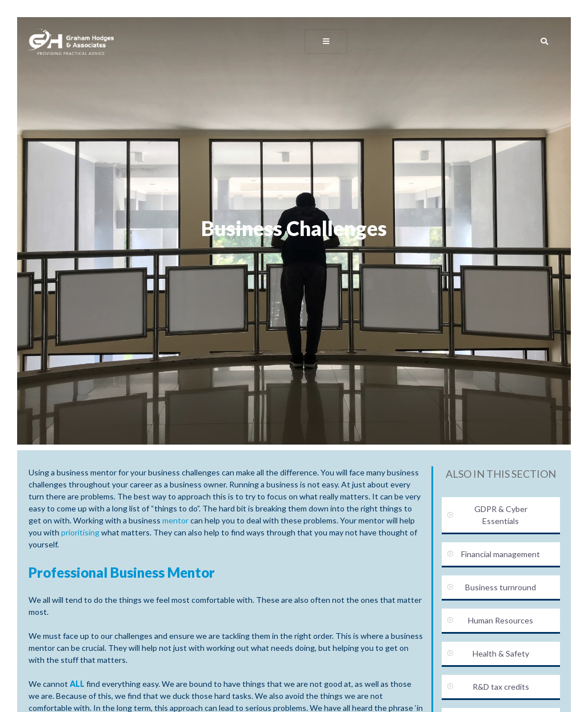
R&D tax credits (501, 687)
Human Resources (501, 620)
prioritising (80, 532)
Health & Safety (501, 653)
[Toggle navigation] (326, 41)
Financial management (501, 554)
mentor (175, 520)
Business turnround (501, 587)
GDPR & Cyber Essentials (501, 515)
